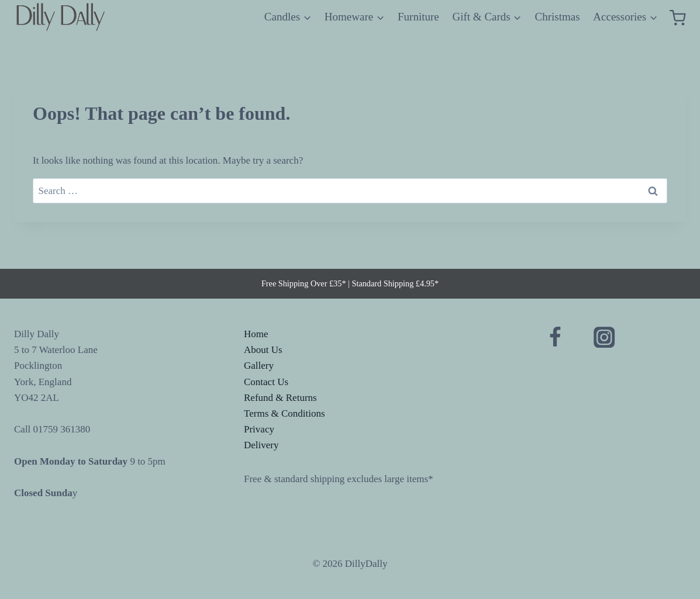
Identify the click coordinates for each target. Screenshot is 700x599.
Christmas (558, 17)
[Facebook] (555, 337)
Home (256, 334)
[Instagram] (604, 337)
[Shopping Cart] (678, 17)
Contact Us (266, 382)
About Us (263, 350)
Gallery (259, 366)
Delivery (261, 445)
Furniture (418, 17)
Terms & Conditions (285, 413)
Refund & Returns (280, 398)
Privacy (259, 429)
